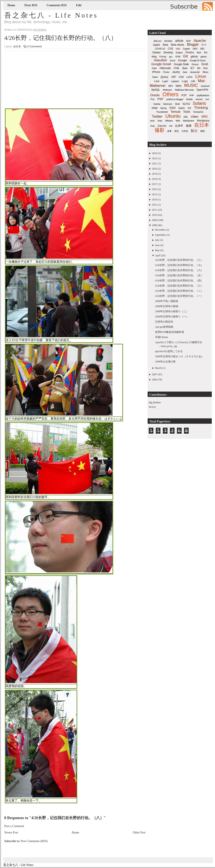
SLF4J (186, 104)
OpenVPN (202, 90)
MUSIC (191, 85)
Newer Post (11, 833)
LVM (193, 81)
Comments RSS (57, 5)
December (160, 230)
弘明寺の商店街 (164, 322)
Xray (153, 126)
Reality (189, 99)
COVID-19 (160, 49)
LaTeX (189, 77)
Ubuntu (173, 116)
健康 (189, 126)
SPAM (155, 108)
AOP (188, 41)
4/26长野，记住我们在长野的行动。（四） (179, 281)
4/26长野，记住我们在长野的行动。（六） (179, 270)
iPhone (156, 72)
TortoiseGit (198, 112)
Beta (165, 45)
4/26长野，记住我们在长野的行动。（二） (179, 291)
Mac (202, 81)
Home (11, 5)
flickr (199, 53)
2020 (154, 169)
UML (186, 117)
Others (170, 94)
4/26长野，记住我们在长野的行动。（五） (179, 275)
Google (182, 60)
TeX (189, 108)
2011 (154, 210)
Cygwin (186, 49)
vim (205, 116)
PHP (192, 95)
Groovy (195, 64)
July (157, 240)
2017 (154, 184)
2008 (154, 225)
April (158, 255)
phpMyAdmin (203, 95)
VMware (169, 121)
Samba (157, 104)
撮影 (160, 130)
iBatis (185, 68)
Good (172, 61)
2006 (154, 380)
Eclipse (179, 53)
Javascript (195, 72)
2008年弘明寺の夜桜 (167, 306)
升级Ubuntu (162, 337)
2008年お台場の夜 (165, 362)
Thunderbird (162, 112)
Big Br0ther (155, 402)
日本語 (185, 131)
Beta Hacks (177, 45)
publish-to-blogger (175, 99)
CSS (170, 49)
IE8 (199, 68)
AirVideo (168, 41)
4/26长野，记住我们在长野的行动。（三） (179, 286)
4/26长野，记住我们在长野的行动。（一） (179, 296)
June (157, 245)
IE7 (192, 68)
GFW (178, 57)
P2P (184, 95)
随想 (203, 131)
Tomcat (175, 112)
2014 (154, 200)
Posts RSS (31, 5)
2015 (154, 194)
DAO (195, 49)
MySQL (156, 90)
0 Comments (34, 47)
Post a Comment (14, 826)
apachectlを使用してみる (169, 351)
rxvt (207, 99)
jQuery (164, 77)
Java (185, 72)
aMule (179, 41)
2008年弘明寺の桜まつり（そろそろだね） (179, 356)
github (194, 57)
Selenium (168, 104)
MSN (179, 86)
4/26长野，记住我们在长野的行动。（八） (61, 38)
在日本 (17, 47)
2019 (154, 174)
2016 (154, 189)
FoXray (163, 57)
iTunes (166, 72)
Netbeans (167, 90)
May (157, 250)
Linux (201, 76)
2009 (154, 220)
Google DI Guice (198, 61)
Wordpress (203, 121)
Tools (187, 112)
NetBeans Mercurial (184, 90)
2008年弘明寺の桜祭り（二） (172, 311)
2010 (154, 215)
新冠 (176, 131)
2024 (154, 153)
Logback (175, 81)
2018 (154, 179)
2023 (154, 158)
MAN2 (152, 407)
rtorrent (199, 99)
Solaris (199, 103)
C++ (204, 45)
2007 (154, 374)
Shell (177, 104)
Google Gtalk (181, 64)
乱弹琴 (179, 126)
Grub (205, 64)
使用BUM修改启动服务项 (170, 332)
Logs (185, 81)
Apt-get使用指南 (164, 327)
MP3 (171, 86)
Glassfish (160, 60)
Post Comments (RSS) (34, 841)
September (161, 235)
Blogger (193, 44)
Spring (163, 108)
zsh (171, 126)
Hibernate (165, 68)
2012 (154, 205)
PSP (160, 99)
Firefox (190, 52)
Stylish (182, 108)
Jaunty (176, 72)
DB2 (202, 49)
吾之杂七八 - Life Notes (51, 15)
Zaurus (162, 126)
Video (195, 117)
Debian (157, 53)
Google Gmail (161, 64)
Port (153, 99)
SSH (173, 108)
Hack (154, 68)
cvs (178, 49)
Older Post (139, 833)
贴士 (194, 131)
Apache (200, 41)
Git (185, 56)
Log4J (165, 81)
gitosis (203, 57)
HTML (177, 68)
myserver (205, 86)
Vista (160, 121)
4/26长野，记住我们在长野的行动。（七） (179, 265)
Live (157, 81)
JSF (174, 77)
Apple (156, 45)
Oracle (155, 95)
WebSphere (189, 121)
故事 (169, 131)
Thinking (201, 108)
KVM (181, 77)
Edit (79, 5)
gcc (171, 57)
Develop (168, 53)
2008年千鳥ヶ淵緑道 (167, 301)
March (158, 368)
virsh (152, 121)
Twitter (157, 116)
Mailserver (158, 86)
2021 (154, 164)
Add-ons (157, 41)
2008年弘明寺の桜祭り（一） (172, 317)
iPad (205, 68)
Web (178, 121)
